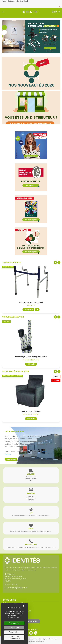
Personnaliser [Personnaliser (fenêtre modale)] (14, 632)
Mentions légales (42, 639)
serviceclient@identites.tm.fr (17, 588)
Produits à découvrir (13, 317)
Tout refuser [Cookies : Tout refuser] (14, 628)
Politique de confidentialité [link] (14, 638)
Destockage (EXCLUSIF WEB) (15, 371)
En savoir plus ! (11, 459)
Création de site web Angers (34, 641)
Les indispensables (11, 262)
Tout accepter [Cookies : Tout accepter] (14, 623)
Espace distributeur (31, 621)
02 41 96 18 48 (12, 584)
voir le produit (28, 310)
